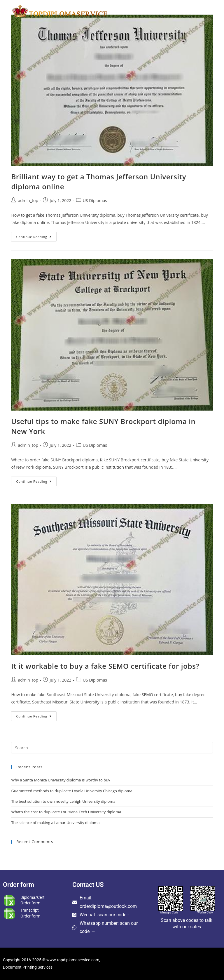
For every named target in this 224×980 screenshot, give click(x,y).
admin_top (28, 200)
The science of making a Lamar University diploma (55, 823)
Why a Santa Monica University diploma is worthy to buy (61, 780)
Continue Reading (36, 235)
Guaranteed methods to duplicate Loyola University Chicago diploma (72, 791)
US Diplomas (95, 200)
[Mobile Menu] (200, 11)
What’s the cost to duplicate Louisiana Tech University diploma (66, 812)
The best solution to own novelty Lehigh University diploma (63, 801)
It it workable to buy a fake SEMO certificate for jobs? (105, 666)
